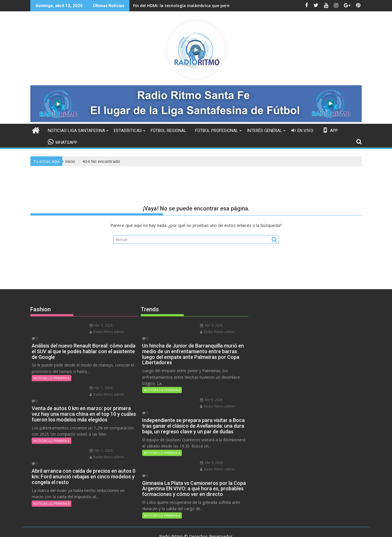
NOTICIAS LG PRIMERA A (162, 383)
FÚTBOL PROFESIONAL (217, 130)
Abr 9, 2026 (203, 325)
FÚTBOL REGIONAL (169, 130)
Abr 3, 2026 (92, 325)
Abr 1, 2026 (92, 381)
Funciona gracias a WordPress (158, 528)
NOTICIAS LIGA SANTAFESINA (76, 130)
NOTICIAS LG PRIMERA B (52, 371)
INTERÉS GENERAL (265, 130)
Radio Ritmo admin (98, 332)
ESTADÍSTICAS (128, 130)
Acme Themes (249, 528)
